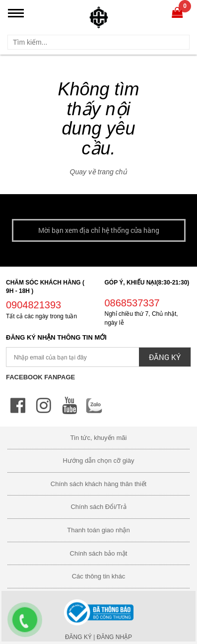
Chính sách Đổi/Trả (98, 507)
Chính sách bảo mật (99, 553)
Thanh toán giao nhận (98, 530)
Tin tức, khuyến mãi (99, 438)
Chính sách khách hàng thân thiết (98, 484)
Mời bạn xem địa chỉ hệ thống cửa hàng (99, 230)
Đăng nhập (114, 637)
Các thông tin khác (99, 576)
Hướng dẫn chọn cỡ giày (98, 461)
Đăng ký (78, 637)
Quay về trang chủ (99, 172)
